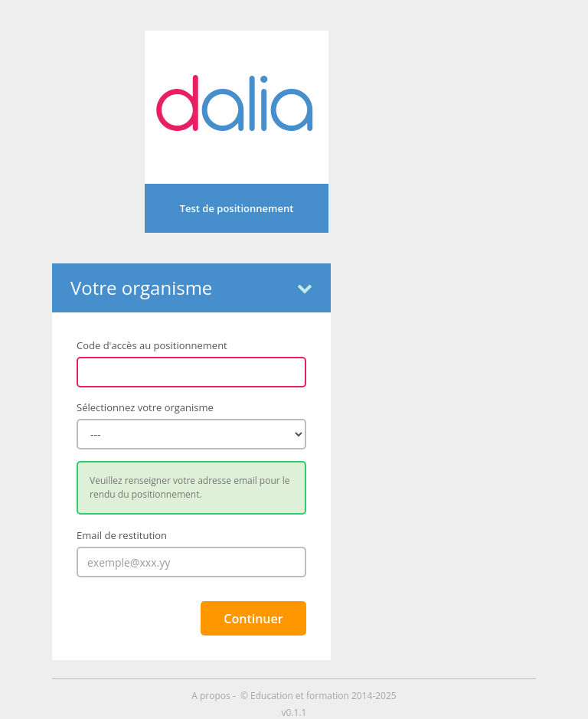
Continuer (253, 619)
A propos (212, 696)
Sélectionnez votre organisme (145, 407)
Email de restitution (122, 535)
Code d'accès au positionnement (152, 345)
